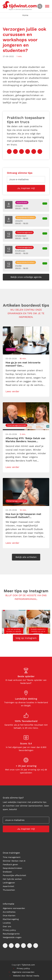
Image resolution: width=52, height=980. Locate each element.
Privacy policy (9, 930)
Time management (12, 857)
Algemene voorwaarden (14, 908)
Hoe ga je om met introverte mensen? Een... (23, 364)
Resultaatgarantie (11, 934)
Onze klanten (9, 916)
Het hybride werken (12, 879)
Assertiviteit (8, 886)
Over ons (7, 926)
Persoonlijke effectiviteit (14, 875)
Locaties (7, 923)
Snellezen (7, 872)
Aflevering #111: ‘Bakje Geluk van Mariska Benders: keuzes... (25, 440)
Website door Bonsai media (26, 976)
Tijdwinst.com (28, 965)
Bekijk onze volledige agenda (26, 277)
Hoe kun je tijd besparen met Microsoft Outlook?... (23, 516)
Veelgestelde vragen (12, 937)
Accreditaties (9, 912)
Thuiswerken (9, 890)
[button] (14, 622)
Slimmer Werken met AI (14, 861)
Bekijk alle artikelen (26, 557)
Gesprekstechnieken (12, 868)
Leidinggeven (9, 883)
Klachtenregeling (11, 919)
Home (25, 15)
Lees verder (12, 391)
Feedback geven (10, 864)
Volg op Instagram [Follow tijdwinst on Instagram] (26, 638)
